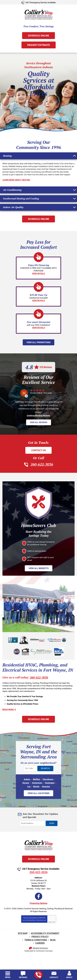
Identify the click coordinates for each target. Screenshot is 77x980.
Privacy (50, 921)
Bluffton (36, 779)
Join (52, 823)
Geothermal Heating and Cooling (21, 198)
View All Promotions (38, 342)
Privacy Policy (32, 919)
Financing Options (38, 902)
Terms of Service (40, 919)
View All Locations (38, 792)
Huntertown (37, 782)
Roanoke (46, 786)
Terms (54, 921)
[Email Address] (33, 823)
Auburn (27, 779)
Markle (36, 786)
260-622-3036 (38, 975)
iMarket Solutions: (40, 946)
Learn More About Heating (16, 180)
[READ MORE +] (9, 709)
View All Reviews (39, 422)
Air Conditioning (12, 190)
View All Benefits (39, 568)
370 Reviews (46, 367)
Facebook (39, 896)
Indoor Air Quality (13, 207)
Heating (7, 156)
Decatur (26, 782)
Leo (29, 786)
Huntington (50, 782)
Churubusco (48, 779)
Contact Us (38, 450)
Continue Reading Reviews (38, 415)
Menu (8, 977)
